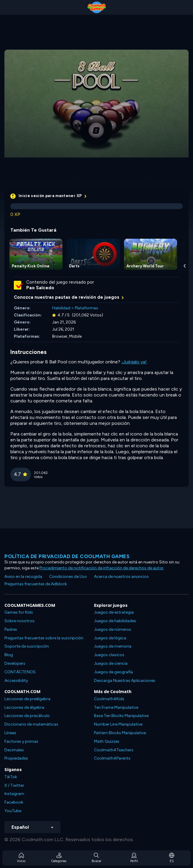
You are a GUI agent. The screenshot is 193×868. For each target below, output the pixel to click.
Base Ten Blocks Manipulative (121, 716)
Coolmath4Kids (109, 699)
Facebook (14, 802)
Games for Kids (19, 612)
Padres (11, 629)
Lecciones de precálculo (27, 716)
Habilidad (61, 308)
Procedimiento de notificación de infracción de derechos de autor (102, 568)
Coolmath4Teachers (114, 750)
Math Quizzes (107, 741)
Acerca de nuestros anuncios (121, 577)
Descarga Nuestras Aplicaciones (125, 681)
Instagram (14, 794)
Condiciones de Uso (68, 577)
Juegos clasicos (109, 655)
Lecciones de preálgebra (27, 699)
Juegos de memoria (113, 646)
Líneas (10, 733)
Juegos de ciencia (111, 663)
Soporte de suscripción (27, 646)
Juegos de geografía (113, 672)
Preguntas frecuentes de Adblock (36, 584)
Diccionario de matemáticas (31, 724)
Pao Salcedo (40, 288)
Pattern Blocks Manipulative (120, 733)
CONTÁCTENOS (20, 672)
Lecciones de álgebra (24, 707)
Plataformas (86, 308)
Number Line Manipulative (118, 724)
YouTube (13, 811)
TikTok (11, 777)
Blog (9, 655)
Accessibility (16, 681)
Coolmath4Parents (112, 758)
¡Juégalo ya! (134, 362)
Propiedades (16, 758)
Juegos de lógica (110, 638)
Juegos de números (113, 629)
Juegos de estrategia (114, 612)
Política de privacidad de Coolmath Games (67, 556)
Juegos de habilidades (115, 621)
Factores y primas (21, 741)
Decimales (14, 750)
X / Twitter (14, 785)
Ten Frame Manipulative (116, 707)
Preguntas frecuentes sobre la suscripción (44, 638)
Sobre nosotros (19, 621)
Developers (15, 663)
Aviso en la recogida (23, 577)
